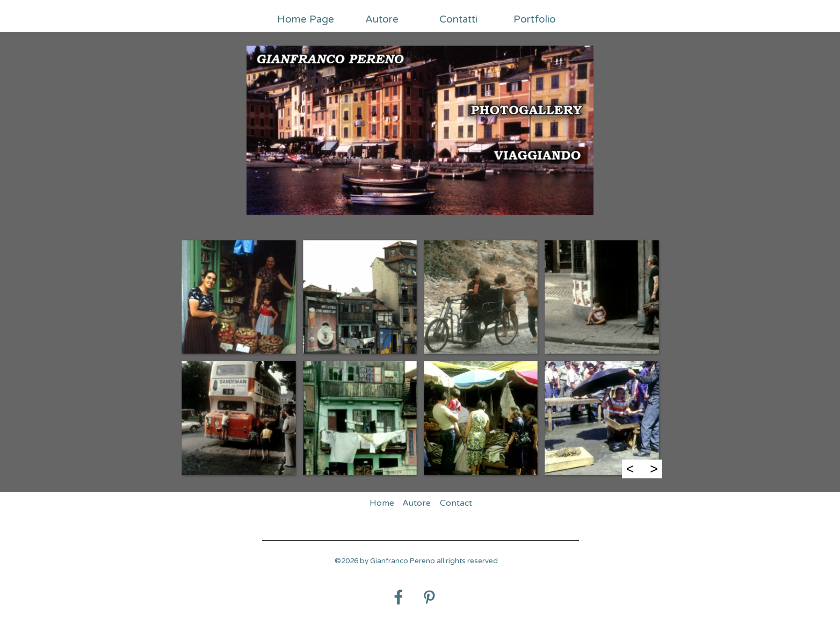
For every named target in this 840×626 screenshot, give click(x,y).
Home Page (306, 19)
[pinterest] (429, 597)
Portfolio (535, 19)
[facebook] (399, 597)
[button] (238, 297)
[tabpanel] (416, 567)
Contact (456, 503)
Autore (382, 19)
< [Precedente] (630, 469)
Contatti (458, 19)
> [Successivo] (654, 469)
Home (382, 503)
